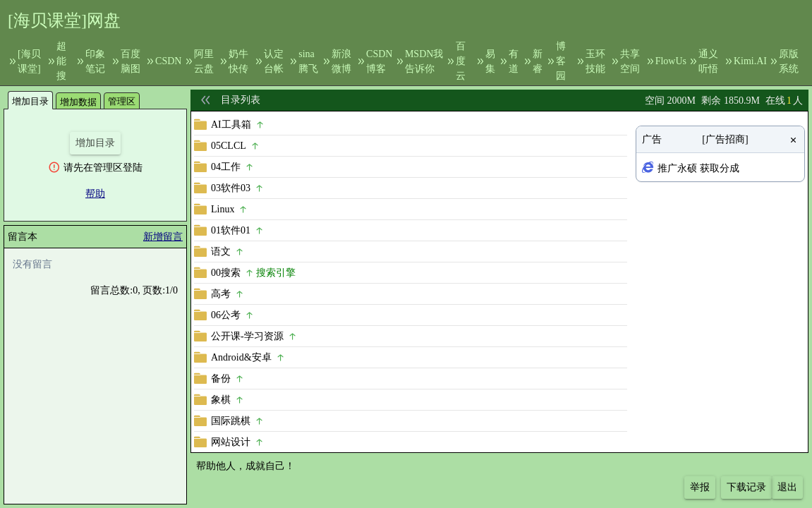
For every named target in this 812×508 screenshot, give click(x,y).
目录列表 (241, 100)
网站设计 (231, 442)
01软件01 (231, 230)
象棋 (221, 400)
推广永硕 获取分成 (698, 168)
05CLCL (229, 146)
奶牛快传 (238, 61)
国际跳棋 (231, 421)
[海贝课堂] (29, 61)
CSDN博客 (379, 61)
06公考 (226, 315)
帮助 (95, 194)
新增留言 (163, 237)
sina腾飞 (308, 61)
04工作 (226, 167)
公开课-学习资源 (247, 336)
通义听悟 (708, 61)
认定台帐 (274, 61)
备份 (221, 379)
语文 (221, 252)
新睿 (538, 61)
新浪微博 (341, 61)
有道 (514, 61)
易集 (490, 61)
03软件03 (231, 188)
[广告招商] (725, 139)
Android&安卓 (241, 357)
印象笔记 (95, 61)
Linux (223, 209)
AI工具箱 (231, 125)
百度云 (461, 61)
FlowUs (671, 61)
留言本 (23, 237)
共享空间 (630, 61)
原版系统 (789, 61)
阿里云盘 (204, 61)
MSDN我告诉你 (424, 61)
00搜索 (226, 273)
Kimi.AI (750, 61)
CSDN (168, 61)
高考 (221, 294)
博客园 (561, 61)
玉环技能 (595, 61)
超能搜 (61, 61)
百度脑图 (131, 61)
